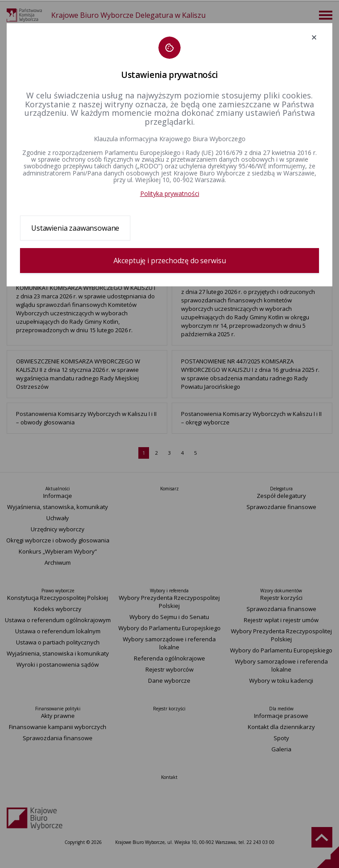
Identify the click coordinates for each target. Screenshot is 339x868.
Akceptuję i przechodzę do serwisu (170, 261)
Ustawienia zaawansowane (75, 228)
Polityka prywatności (170, 194)
